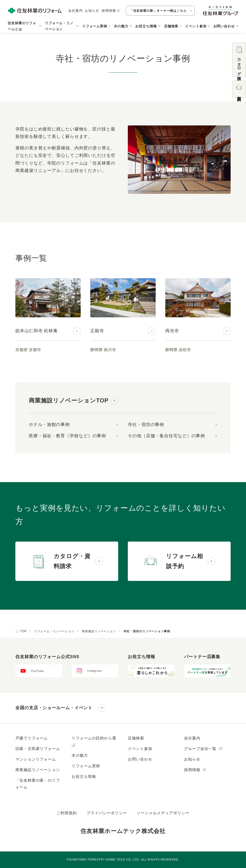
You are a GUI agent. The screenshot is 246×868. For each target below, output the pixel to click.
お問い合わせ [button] (224, 26)
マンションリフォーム (36, 759)
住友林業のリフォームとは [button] (22, 26)
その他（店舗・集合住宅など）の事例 (166, 436)
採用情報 (111, 11)
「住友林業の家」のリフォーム (38, 784)
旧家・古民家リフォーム (38, 749)
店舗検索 (171, 26)
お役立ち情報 (84, 776)
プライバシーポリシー (107, 813)
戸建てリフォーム (32, 738)
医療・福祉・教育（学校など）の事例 (67, 436)
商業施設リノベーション (38, 770)
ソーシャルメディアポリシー (163, 813)
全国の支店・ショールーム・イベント (54, 708)
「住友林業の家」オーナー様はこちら (158, 11)
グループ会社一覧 (203, 749)
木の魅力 (80, 755)
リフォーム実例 (95, 26)
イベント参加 (196, 26)
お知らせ (92, 11)
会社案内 (75, 11)
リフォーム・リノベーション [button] (59, 26)
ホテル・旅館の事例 (49, 425)
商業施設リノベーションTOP (69, 400)
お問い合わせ (140, 759)
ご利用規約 (67, 813)
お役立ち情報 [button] (146, 26)
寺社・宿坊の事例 (146, 425)
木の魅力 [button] (121, 26)
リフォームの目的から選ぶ (94, 741)
